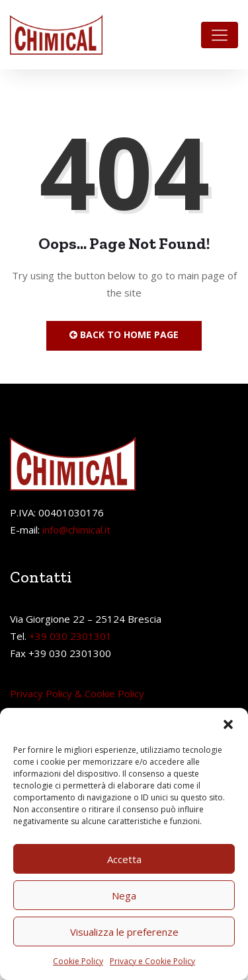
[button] (228, 724)
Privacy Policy (41, 693)
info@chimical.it (76, 530)
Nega (124, 895)
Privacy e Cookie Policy (152, 961)
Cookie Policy (78, 961)
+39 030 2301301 (70, 636)
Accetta (124, 859)
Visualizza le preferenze (124, 932)
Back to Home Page (124, 334)
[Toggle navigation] (220, 35)
